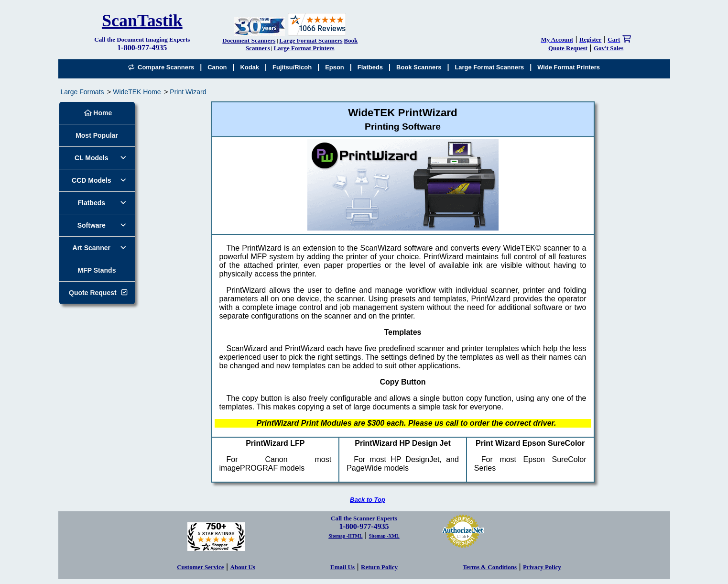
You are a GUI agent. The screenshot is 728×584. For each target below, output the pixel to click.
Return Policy (379, 567)
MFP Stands (97, 270)
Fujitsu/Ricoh (292, 67)
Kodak (250, 67)
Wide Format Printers (569, 67)
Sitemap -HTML (345, 536)
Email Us (342, 567)
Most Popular (97, 135)
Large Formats (82, 92)
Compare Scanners (161, 67)
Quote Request (93, 293)
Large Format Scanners (311, 40)
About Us (243, 567)
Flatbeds (370, 67)
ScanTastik (142, 21)
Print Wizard (188, 92)
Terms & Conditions (490, 567)
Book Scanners (419, 67)
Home (98, 113)
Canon (217, 67)
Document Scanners (249, 40)
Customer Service (200, 567)
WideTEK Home (137, 92)
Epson (335, 67)
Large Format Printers (304, 48)
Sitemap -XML (384, 536)
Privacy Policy (542, 567)
